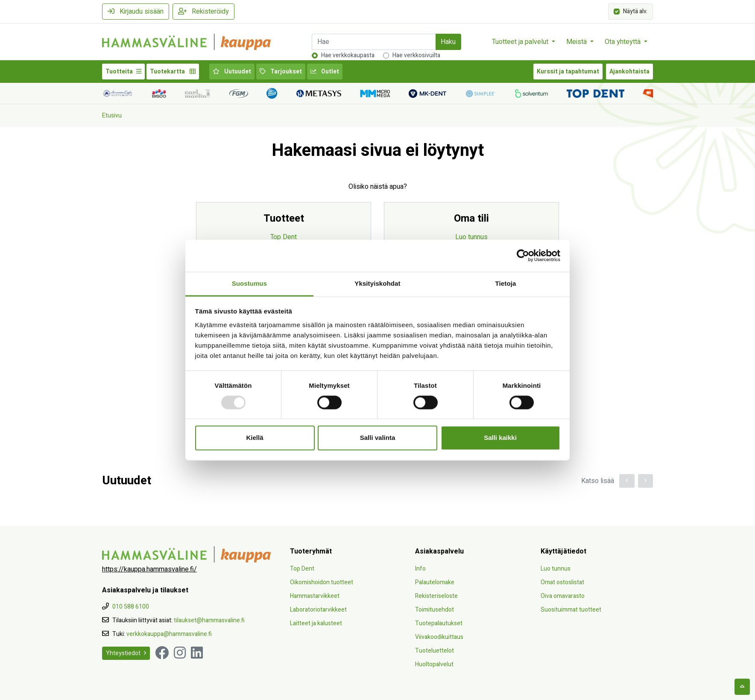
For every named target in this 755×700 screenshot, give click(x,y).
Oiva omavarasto (563, 596)
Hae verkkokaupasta (348, 55)
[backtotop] (742, 687)
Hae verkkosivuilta (416, 55)
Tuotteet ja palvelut (521, 42)
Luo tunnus (471, 237)
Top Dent (284, 237)
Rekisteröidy (203, 12)
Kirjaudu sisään (136, 12)
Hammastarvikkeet (315, 596)
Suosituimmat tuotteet (571, 610)
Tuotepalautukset (439, 623)
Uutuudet (232, 72)
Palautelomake (435, 582)
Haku (448, 42)
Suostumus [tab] (250, 283)
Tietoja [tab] (506, 283)
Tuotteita (123, 72)
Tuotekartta (173, 72)
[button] (627, 481)
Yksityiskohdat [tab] (377, 283)
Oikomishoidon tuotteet (322, 582)
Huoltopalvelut (434, 664)
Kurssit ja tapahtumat (568, 72)
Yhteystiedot (126, 653)
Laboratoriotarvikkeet (318, 610)
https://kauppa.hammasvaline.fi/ (149, 569)
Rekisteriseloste (436, 596)
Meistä (577, 42)
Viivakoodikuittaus (439, 637)
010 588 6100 (131, 607)
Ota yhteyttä (623, 42)
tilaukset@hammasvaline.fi (209, 620)
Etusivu (112, 116)
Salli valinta (378, 438)
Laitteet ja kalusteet (316, 623)
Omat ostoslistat (562, 582)
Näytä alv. (635, 11)
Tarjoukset (281, 72)
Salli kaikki (500, 438)
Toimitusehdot (435, 610)
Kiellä (255, 438)
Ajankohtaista (629, 72)
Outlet (325, 72)
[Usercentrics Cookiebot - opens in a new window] (523, 255)
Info (420, 569)
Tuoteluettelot (435, 651)
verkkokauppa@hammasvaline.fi (169, 634)
